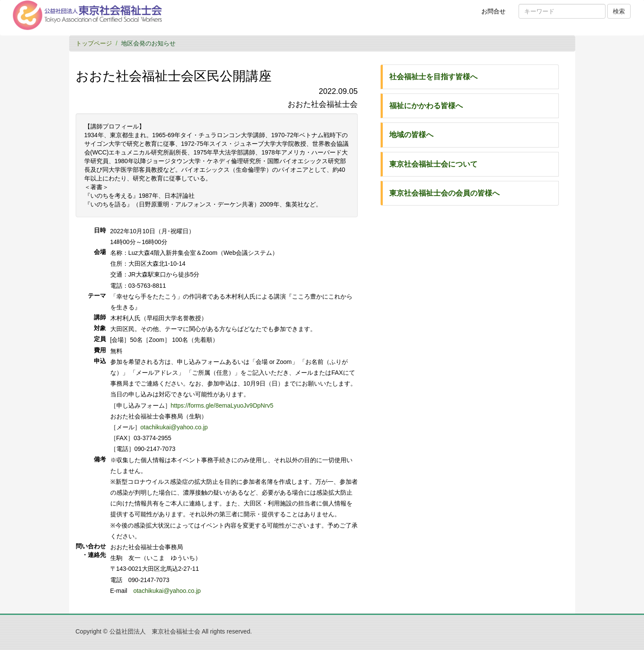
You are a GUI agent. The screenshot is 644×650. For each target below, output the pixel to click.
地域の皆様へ (411, 135)
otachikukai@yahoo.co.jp (174, 427)
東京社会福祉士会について (433, 164)
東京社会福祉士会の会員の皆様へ (444, 193)
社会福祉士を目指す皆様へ (433, 77)
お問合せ (496, 14)
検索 (619, 11)
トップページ (94, 43)
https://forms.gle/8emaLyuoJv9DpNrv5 (222, 405)
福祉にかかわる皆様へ (426, 106)
